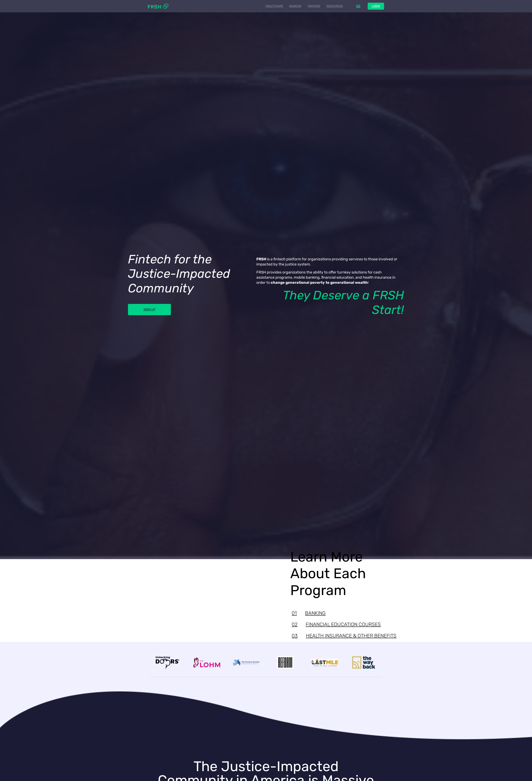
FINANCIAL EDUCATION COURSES (336, 624)
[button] (358, 6)
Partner (314, 6)
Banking (295, 6)
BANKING (309, 613)
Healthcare (274, 6)
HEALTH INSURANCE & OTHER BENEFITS (344, 636)
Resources (334, 6)
